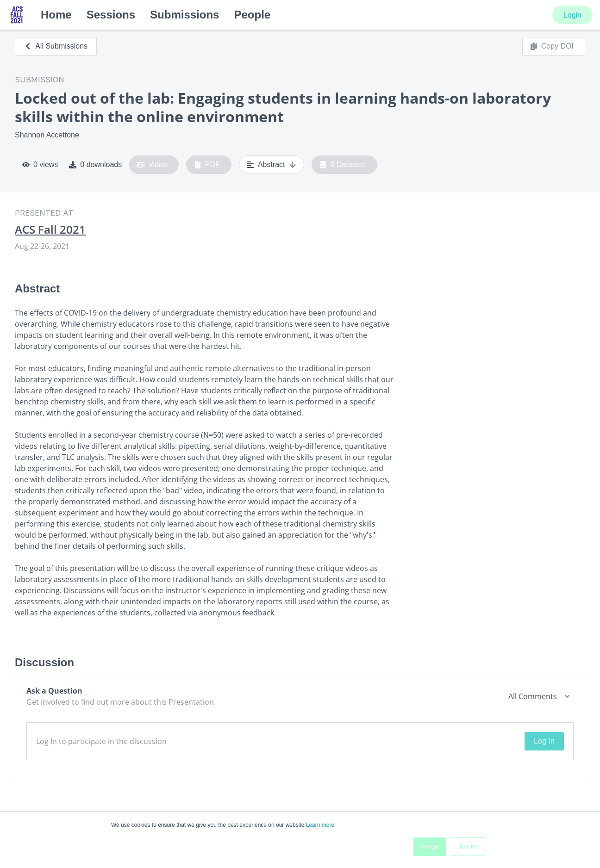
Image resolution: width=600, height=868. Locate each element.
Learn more (320, 825)
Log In (544, 741)
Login (572, 15)
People (252, 15)
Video (152, 165)
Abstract (272, 165)
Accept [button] (430, 847)
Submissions (184, 15)
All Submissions (56, 46)
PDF (207, 165)
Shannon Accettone (47, 135)
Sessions (111, 15)
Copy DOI (552, 46)
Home (56, 15)
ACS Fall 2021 (50, 229)
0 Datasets (343, 165)
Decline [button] (469, 847)
